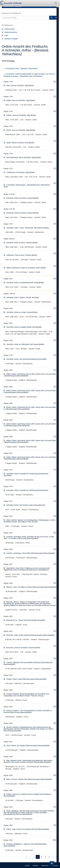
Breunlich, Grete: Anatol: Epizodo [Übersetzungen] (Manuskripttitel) (29, 635)
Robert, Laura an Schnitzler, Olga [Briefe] (20, 115)
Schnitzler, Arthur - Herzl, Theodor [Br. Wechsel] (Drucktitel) (26, 228)
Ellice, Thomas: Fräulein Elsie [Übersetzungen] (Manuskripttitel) (28, 779)
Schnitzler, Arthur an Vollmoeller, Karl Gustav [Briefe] (24, 344)
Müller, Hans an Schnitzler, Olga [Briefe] (19, 100)
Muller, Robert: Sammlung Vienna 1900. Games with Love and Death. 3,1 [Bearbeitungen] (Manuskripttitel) (30, 408)
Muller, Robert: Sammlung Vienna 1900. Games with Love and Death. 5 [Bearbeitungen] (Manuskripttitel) (30, 458)
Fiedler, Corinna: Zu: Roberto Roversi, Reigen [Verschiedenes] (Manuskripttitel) (27, 795)
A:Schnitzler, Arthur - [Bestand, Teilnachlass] (20, 69)
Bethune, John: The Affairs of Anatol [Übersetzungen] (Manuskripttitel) (30, 587)
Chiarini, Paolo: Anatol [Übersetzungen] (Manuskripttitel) (25, 679)
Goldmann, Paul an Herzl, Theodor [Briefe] (20, 255)
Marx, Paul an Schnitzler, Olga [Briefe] (19, 86)
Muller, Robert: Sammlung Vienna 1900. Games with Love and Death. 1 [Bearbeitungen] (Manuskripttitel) (30, 375)
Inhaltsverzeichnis (9, 32)
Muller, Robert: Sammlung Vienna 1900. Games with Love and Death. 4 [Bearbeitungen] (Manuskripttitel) (30, 441)
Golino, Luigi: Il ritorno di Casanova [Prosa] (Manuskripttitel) (26, 829)
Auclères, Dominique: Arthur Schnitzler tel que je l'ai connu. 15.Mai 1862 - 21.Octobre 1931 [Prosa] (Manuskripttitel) (29, 538)
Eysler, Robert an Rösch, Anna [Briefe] (19, 143)
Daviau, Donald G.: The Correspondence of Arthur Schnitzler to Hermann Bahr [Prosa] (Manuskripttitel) (28, 711)
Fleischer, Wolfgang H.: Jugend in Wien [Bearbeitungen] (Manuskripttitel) (25, 845)
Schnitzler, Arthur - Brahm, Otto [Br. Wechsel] (21, 297)
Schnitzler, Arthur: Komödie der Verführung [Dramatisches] (26, 490)
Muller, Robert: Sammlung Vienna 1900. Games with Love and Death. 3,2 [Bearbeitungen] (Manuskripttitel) (30, 425)
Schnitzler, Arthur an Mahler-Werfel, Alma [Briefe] (22, 327)
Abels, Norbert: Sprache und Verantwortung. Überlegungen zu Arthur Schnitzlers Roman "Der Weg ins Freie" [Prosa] (30, 521)
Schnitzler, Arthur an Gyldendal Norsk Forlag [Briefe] (24, 283)
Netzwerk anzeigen (10, 39)
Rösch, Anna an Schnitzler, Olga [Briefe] (19, 130)
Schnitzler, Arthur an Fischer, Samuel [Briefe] (21, 198)
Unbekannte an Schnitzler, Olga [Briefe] (19, 172)
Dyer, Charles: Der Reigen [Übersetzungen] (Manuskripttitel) (27, 746)
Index (5, 35)
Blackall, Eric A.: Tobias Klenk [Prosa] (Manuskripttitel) (24, 620)
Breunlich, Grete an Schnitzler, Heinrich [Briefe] (22, 648)
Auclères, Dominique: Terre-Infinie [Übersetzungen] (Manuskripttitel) (29, 553)
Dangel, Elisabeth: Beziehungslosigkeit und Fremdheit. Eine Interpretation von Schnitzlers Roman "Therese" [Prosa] (26, 695)
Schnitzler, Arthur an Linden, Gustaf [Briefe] (20, 312)
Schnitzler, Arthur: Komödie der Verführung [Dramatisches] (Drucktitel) (26, 475)
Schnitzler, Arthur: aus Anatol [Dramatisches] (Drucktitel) (25, 359)
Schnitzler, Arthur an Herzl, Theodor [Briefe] (21, 243)
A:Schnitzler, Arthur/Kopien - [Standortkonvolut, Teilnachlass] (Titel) (27, 186)
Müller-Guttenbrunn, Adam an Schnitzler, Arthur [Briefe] (25, 268)
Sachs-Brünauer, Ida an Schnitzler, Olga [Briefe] (22, 157)
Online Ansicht (8, 29)
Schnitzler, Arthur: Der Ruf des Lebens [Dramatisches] (24, 505)
